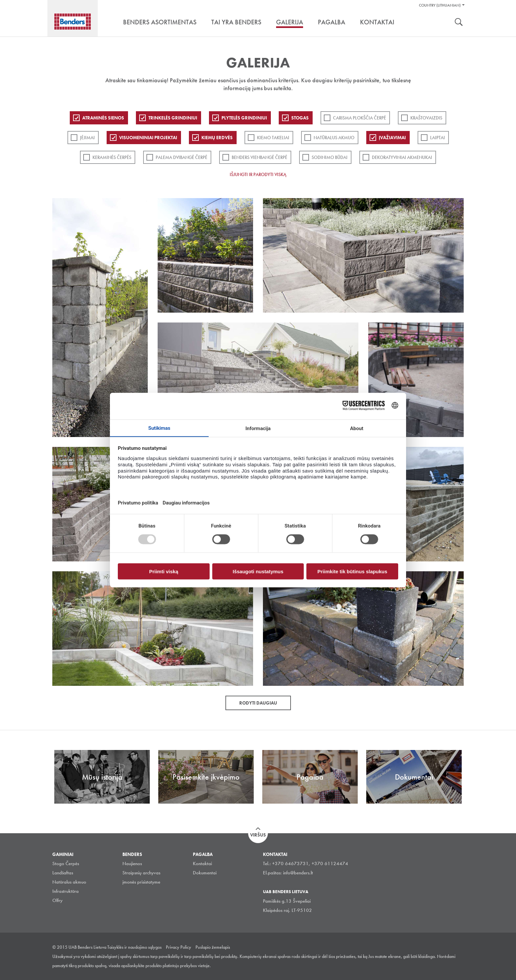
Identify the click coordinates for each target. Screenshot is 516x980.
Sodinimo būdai (330, 157)
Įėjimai (87, 138)
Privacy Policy (179, 947)
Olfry (57, 900)
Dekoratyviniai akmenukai (402, 157)
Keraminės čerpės (112, 157)
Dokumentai (205, 873)
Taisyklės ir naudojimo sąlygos (134, 947)
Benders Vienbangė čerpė (259, 157)
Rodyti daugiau (258, 703)
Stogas (300, 118)
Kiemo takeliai (273, 138)
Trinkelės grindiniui (173, 118)
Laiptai (438, 138)
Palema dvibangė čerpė (181, 157)
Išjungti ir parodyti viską (258, 174)
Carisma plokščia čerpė (360, 118)
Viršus (258, 835)
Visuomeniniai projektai (148, 138)
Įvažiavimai (392, 138)
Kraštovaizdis (426, 118)
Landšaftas (63, 873)
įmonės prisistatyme (141, 882)
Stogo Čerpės (66, 864)
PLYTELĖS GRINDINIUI (244, 118)
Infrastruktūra (65, 891)
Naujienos (132, 864)
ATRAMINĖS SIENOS (103, 118)
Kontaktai (202, 864)
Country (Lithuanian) (440, 5)
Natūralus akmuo (334, 138)
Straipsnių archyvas (141, 873)
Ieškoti (459, 23)
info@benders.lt (298, 873)
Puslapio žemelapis (213, 947)
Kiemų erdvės (217, 138)
